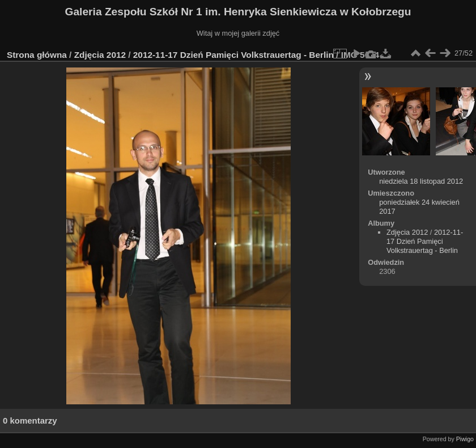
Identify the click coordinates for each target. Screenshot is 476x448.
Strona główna (37, 55)
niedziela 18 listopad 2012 (421, 181)
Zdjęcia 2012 (100, 55)
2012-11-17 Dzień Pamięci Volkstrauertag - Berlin (233, 55)
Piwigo (465, 439)
